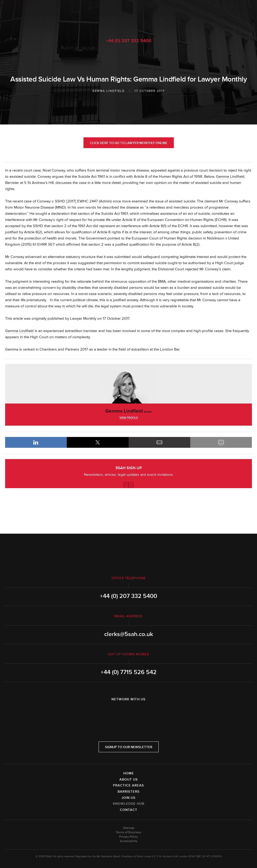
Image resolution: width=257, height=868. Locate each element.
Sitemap (129, 828)
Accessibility (129, 841)
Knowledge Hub (129, 804)
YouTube (143, 713)
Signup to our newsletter (129, 747)
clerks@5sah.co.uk (129, 634)
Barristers (129, 792)
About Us (129, 780)
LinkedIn (36, 442)
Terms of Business (128, 832)
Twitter (129, 713)
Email (159, 442)
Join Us (128, 798)
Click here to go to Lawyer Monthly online (129, 143)
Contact (129, 810)
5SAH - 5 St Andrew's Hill (128, 16)
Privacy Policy (128, 837)
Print (221, 442)
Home (129, 773)
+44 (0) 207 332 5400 (129, 41)
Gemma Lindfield (109, 91)
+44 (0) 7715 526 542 (129, 672)
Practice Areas (128, 785)
